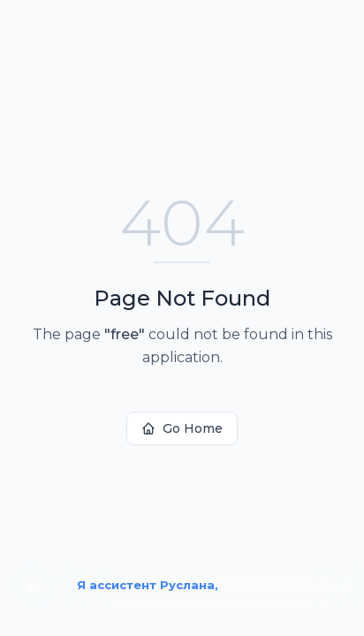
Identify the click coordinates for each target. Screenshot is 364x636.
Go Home (182, 428)
